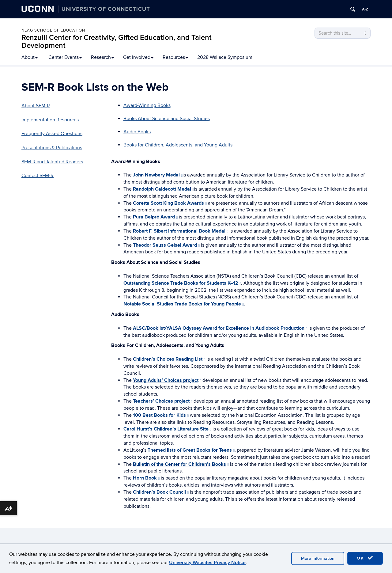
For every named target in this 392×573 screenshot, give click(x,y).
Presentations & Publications (52, 148)
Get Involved (138, 57)
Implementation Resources (50, 120)
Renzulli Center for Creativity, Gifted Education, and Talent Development (117, 42)
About (30, 57)
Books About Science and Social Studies (167, 119)
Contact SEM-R (38, 176)
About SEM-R (36, 106)
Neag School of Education (53, 30)
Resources (175, 57)
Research (102, 57)
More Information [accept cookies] (318, 558)
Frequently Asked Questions (52, 134)
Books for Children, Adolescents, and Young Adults (178, 145)
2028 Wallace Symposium (225, 57)
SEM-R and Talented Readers (52, 162)
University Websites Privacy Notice (207, 563)
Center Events (65, 57)
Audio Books (137, 132)
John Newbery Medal (158, 175)
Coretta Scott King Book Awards (170, 203)
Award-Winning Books (147, 105)
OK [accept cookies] (365, 558)
